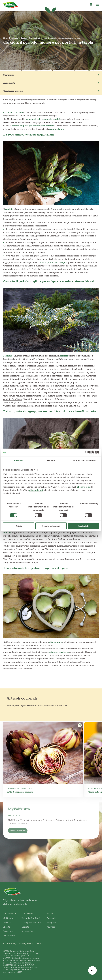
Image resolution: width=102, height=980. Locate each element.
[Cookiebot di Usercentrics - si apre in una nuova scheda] (87, 453)
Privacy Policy (26, 943)
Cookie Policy (10, 943)
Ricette (7, 927)
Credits (39, 943)
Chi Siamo (8, 918)
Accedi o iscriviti (18, 831)
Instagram (51, 923)
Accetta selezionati (51, 526)
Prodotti (7, 923)
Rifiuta (19, 526)
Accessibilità (27, 931)
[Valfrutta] (10, 5)
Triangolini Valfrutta (31, 923)
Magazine (15, 38)
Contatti (25, 927)
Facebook (51, 918)
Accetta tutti (83, 526)
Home (6, 38)
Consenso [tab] (18, 460)
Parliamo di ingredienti (30, 38)
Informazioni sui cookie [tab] (84, 460)
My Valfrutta (9, 936)
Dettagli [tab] (51, 460)
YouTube (51, 927)
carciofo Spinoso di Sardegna (52, 262)
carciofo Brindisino (13, 399)
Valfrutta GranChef (31, 918)
